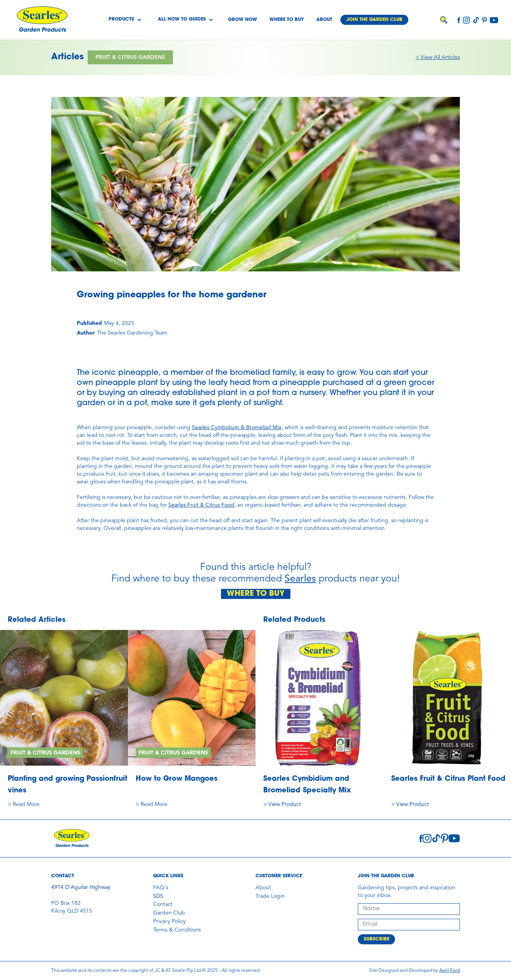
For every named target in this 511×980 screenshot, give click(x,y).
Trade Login (270, 896)
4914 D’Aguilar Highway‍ (81, 887)
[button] (125, 20)
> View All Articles (438, 57)
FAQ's (161, 888)
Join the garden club (374, 20)
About (324, 20)
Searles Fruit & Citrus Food (201, 505)
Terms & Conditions (177, 930)
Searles (300, 579)
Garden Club (169, 913)
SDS (158, 896)
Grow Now (243, 20)
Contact (163, 904)
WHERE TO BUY (256, 594)
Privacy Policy (169, 921)
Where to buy (287, 20)
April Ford (450, 971)
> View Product (282, 804)
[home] (42, 20)
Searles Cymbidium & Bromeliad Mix (237, 428)
